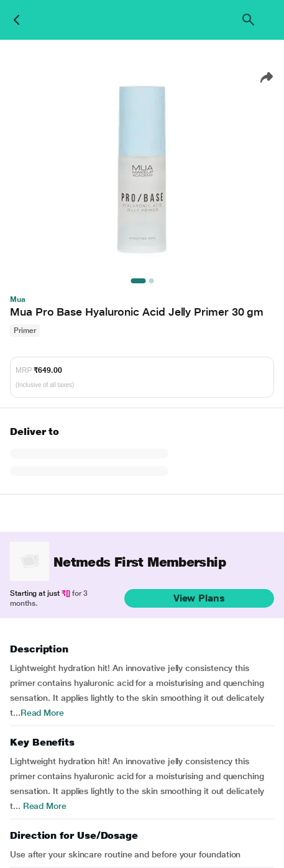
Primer (25, 331)
